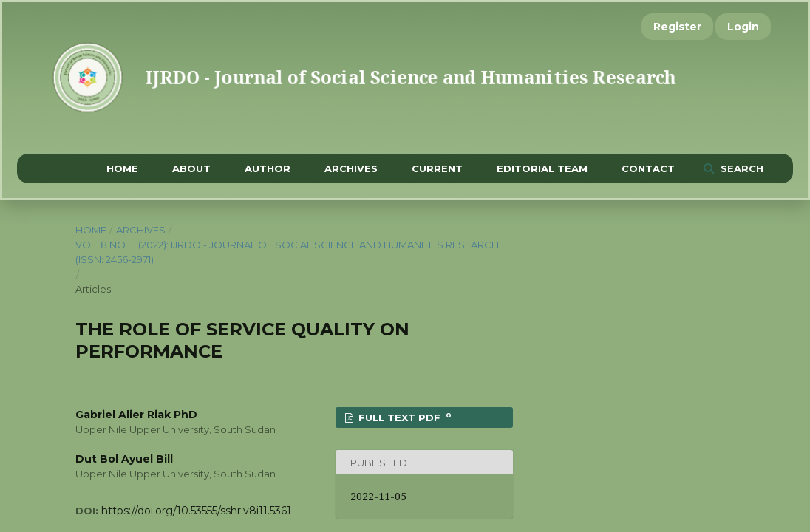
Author (268, 168)
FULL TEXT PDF (404, 417)
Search (741, 168)
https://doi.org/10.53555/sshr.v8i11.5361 (196, 511)
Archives (351, 168)
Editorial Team (542, 168)
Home (122, 168)
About (191, 168)
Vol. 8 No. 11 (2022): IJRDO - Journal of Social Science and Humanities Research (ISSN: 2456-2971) (287, 252)
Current (437, 168)
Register (677, 27)
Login (743, 27)
